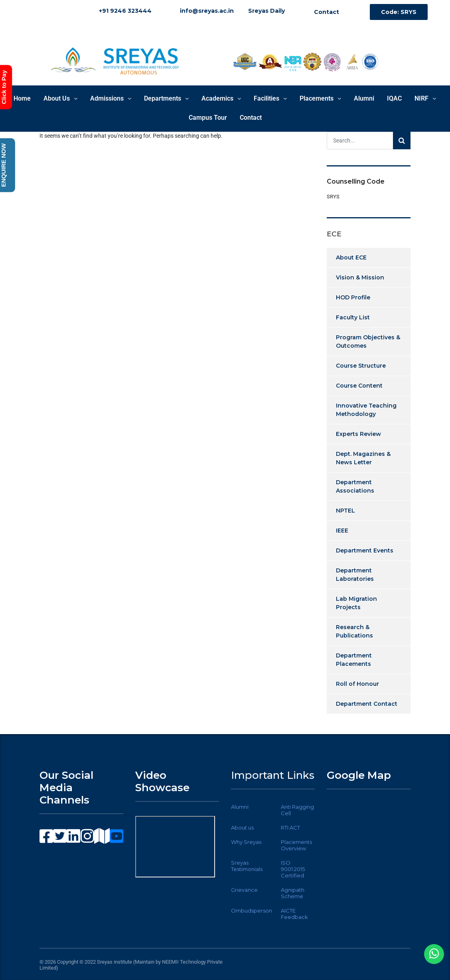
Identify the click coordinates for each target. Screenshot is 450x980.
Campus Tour (208, 118)
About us (242, 828)
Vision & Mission (360, 277)
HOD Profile (353, 297)
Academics (221, 98)
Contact (251, 118)
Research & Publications (354, 631)
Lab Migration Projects (356, 603)
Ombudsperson (252, 911)
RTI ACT (290, 828)
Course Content (359, 386)
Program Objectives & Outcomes (368, 342)
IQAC (394, 98)
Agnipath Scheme (293, 893)
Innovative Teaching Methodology (366, 410)
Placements (320, 98)
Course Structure (361, 366)
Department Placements (354, 660)
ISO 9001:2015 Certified (293, 869)
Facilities (270, 98)
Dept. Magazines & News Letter (363, 458)
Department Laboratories (355, 575)
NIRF (425, 98)
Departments (166, 98)
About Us (60, 98)
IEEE (342, 531)
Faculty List (353, 317)
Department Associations (355, 486)
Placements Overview (296, 845)
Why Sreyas (246, 842)
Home (22, 98)
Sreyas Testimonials (247, 866)
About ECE (351, 257)
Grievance (244, 890)
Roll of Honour (357, 684)
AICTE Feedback (294, 914)
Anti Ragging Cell (297, 810)
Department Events (365, 550)
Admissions (111, 98)
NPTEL (345, 511)
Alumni (364, 98)
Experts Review (358, 434)
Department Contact (367, 704)
